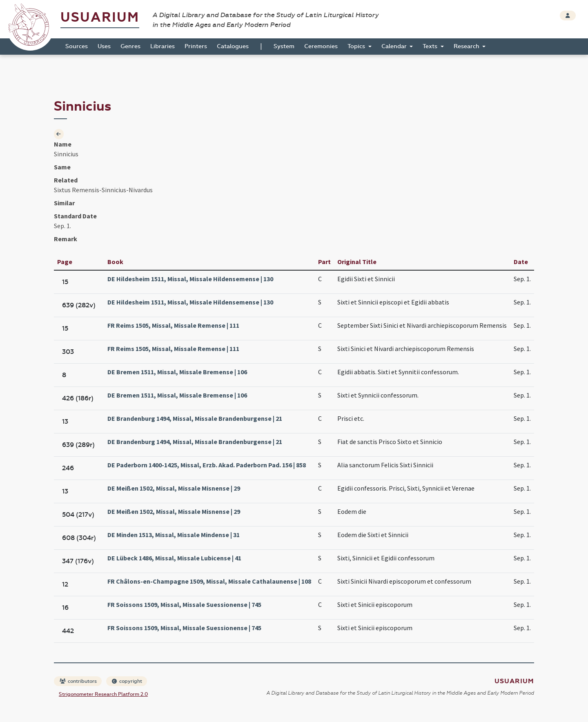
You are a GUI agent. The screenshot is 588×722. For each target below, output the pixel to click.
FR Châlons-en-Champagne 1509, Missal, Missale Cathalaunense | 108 (209, 581)
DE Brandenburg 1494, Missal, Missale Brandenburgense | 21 (195, 418)
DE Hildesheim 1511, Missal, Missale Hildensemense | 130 (190, 279)
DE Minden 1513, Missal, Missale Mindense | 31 (174, 535)
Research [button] (467, 46)
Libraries (163, 46)
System (284, 46)
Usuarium (100, 17)
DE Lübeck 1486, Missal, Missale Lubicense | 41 (174, 558)
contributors (78, 681)
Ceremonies (321, 46)
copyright (127, 681)
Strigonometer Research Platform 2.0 (103, 694)
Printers (196, 46)
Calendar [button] (395, 46)
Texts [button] (431, 46)
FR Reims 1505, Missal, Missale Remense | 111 (173, 325)
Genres (130, 46)
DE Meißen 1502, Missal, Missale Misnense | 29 (174, 488)
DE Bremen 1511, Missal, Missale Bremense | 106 (177, 372)
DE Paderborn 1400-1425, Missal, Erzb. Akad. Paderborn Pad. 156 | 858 (207, 465)
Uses (104, 46)
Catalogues (233, 46)
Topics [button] (357, 46)
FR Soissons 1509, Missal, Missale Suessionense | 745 (184, 604)
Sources (77, 46)
